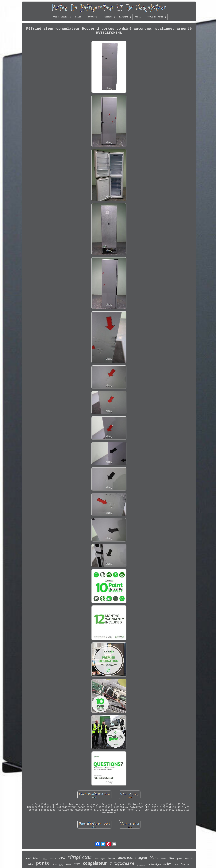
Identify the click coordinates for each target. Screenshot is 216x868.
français (111, 858)
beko (61, 865)
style (172, 858)
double (164, 859)
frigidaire (122, 864)
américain (127, 857)
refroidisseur (141, 865)
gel (62, 858)
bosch (68, 865)
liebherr (45, 859)
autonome (189, 859)
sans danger (100, 859)
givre (180, 858)
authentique (154, 864)
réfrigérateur (80, 857)
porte (43, 863)
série (53, 859)
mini (28, 858)
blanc (154, 857)
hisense (185, 864)
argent (143, 858)
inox (176, 864)
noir (37, 857)
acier (167, 864)
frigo (31, 864)
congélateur (95, 863)
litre (54, 864)
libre (77, 864)
